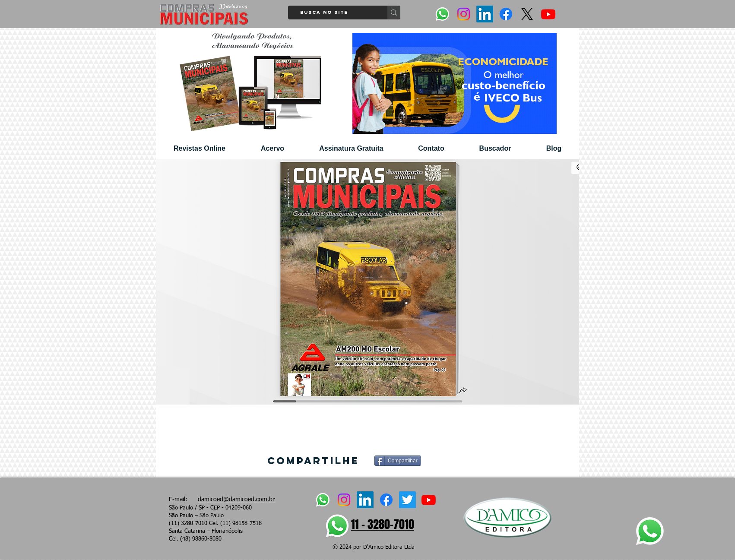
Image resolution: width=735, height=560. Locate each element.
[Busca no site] (335, 13)
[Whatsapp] (442, 14)
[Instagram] (464, 14)
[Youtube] (548, 14)
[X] (527, 14)
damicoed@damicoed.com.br (236, 500)
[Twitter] (407, 500)
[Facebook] (506, 14)
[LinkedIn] (485, 14)
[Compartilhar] (398, 461)
